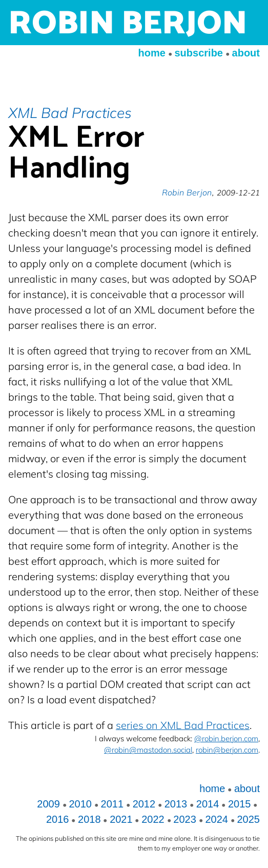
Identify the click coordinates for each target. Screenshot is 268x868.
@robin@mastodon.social (148, 750)
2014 (208, 804)
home (152, 53)
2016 (58, 819)
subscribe (198, 53)
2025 (249, 819)
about (246, 53)
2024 (217, 819)
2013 (176, 804)
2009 (48, 804)
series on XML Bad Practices (183, 725)
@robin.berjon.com (226, 738)
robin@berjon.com (227, 750)
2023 (185, 819)
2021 (121, 819)
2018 (89, 819)
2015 (240, 804)
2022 (153, 819)
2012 (144, 804)
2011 (112, 804)
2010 (80, 804)
